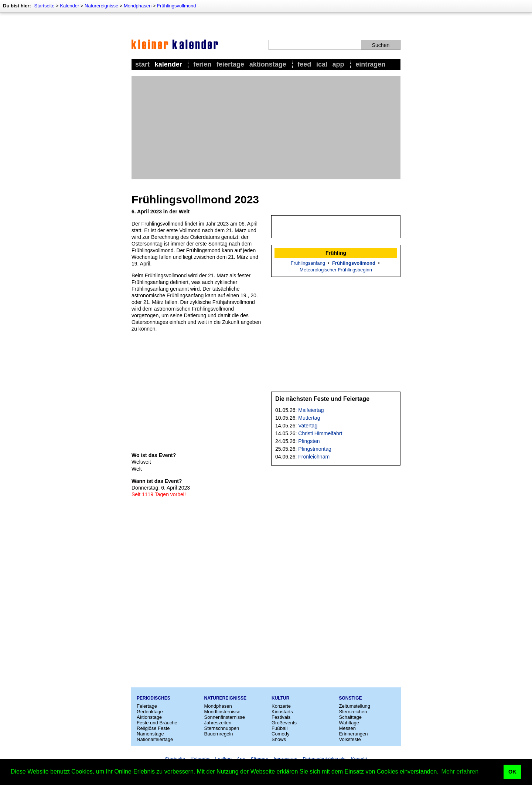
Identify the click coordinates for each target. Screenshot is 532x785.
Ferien (202, 64)
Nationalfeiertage (155, 739)
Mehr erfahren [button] (460, 772)
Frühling (336, 253)
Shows (279, 739)
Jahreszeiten (218, 723)
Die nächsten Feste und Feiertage (322, 399)
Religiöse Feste (153, 728)
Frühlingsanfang (308, 263)
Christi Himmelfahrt (320, 433)
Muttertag (309, 418)
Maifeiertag (311, 410)
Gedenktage (150, 712)
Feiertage (230, 64)
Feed (304, 64)
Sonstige (351, 698)
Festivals (281, 717)
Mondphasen (138, 6)
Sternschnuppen (222, 728)
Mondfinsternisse (222, 712)
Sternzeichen (353, 712)
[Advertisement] (266, 128)
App (338, 64)
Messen (348, 728)
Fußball (279, 728)
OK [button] (512, 772)
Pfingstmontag (315, 449)
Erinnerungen (354, 734)
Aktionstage (268, 64)
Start (142, 64)
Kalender (69, 6)
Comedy (280, 734)
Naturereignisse (101, 6)
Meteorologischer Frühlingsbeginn (336, 270)
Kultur (280, 698)
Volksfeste (350, 739)
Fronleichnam (314, 457)
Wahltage (349, 723)
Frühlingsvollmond (177, 6)
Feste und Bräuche (157, 723)
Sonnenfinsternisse (225, 717)
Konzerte (281, 706)
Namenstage (150, 734)
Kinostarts (282, 712)
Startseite (44, 6)
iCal (322, 64)
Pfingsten (309, 441)
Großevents (284, 723)
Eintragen (370, 64)
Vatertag (308, 426)
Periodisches (154, 698)
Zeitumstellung (355, 706)
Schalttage (350, 717)
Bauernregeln (219, 734)
